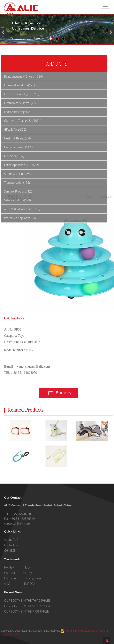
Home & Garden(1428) (19, 147)
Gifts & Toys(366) (15, 129)
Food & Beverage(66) (18, 112)
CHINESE (10, 551)
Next (111, 32)
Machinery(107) (14, 156)
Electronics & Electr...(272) (21, 103)
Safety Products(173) (17, 200)
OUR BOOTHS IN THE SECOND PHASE (29, 606)
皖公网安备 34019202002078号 (80, 631)
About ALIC (11, 540)
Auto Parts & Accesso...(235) (22, 209)
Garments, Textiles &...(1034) (23, 121)
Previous (3, 32)
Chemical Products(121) (19, 85)
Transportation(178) (17, 183)
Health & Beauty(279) (18, 138)
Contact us (11, 545)
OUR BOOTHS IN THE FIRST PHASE (26, 611)
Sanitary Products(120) (19, 191)
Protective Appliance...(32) (21, 218)
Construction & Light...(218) (22, 94)
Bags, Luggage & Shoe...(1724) (23, 76)
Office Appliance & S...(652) (21, 165)
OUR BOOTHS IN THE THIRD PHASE (27, 600)
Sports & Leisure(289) (18, 174)
